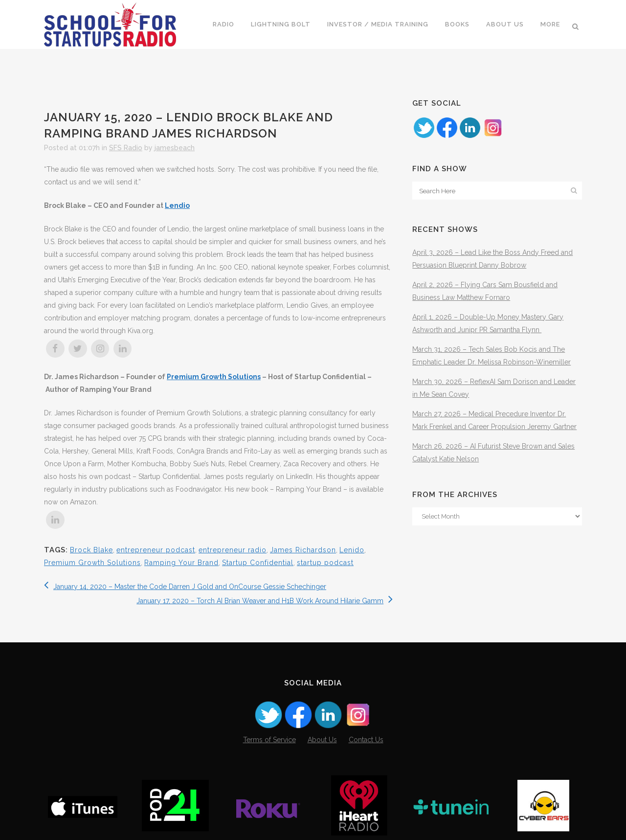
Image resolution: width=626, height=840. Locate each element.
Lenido (352, 550)
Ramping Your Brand (181, 563)
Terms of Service (269, 740)
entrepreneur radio (233, 550)
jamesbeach (175, 148)
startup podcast (325, 563)
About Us (322, 740)
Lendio (177, 205)
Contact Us (366, 740)
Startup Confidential (258, 563)
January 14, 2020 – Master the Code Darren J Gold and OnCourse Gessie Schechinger (185, 587)
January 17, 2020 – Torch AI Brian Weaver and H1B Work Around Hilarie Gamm (265, 601)
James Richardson (303, 550)
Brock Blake (91, 550)
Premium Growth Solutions (214, 377)
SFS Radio (126, 148)
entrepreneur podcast (156, 550)
